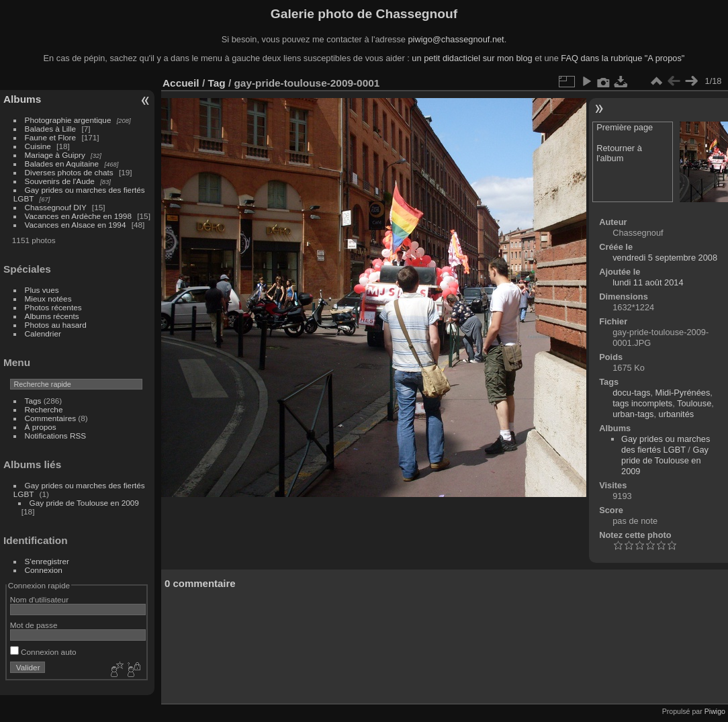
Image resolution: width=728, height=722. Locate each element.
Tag (216, 83)
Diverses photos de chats (69, 172)
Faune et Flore (51, 137)
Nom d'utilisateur (39, 599)
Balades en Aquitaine (62, 164)
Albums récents (52, 316)
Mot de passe (34, 625)
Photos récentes (53, 307)
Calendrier (43, 333)
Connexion (44, 570)
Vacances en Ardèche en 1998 (78, 216)
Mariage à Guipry (55, 155)
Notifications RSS (56, 436)
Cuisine (38, 146)
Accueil (181, 83)
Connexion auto (43, 652)
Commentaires (51, 418)
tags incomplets (642, 403)
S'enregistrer (47, 561)
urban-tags (633, 414)
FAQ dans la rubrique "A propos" (623, 58)
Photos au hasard (56, 325)
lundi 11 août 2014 (648, 282)
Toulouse (694, 403)
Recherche (44, 409)
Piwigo (715, 711)
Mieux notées (48, 299)
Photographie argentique (68, 120)
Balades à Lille (51, 129)
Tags (33, 401)
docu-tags (631, 393)
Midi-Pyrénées (683, 393)
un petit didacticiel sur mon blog (472, 58)
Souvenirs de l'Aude (60, 181)
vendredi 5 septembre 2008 (665, 258)
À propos (41, 427)
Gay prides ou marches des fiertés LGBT (666, 444)
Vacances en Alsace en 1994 (76, 225)
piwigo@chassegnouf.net (456, 39)
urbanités (677, 414)
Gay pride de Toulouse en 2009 (84, 503)
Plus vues (42, 290)
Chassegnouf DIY (56, 207)
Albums (22, 99)
